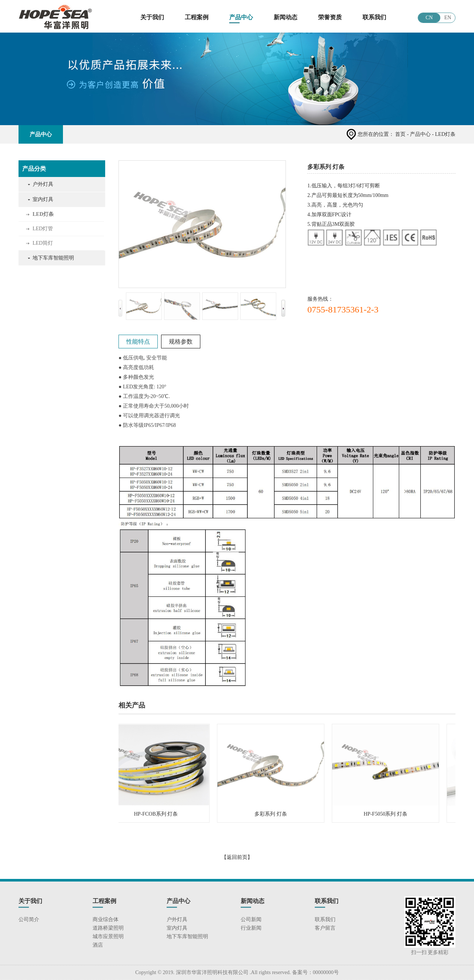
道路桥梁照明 (108, 928)
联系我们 (374, 17)
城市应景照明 (108, 936)
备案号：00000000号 (315, 972)
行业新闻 (251, 928)
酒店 (98, 945)
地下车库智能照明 (53, 258)
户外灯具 (43, 184)
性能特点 (138, 342)
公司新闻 (251, 919)
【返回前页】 (237, 857)
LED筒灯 (43, 243)
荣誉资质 (330, 17)
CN (429, 18)
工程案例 (197, 17)
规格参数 (181, 342)
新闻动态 (286, 17)
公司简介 (29, 919)
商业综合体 (106, 919)
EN (448, 18)
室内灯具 (43, 199)
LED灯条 (43, 214)
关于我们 (152, 17)
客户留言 (325, 928)
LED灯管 (43, 229)
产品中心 (241, 17)
